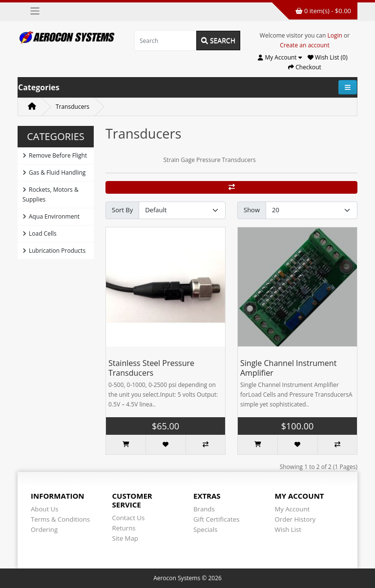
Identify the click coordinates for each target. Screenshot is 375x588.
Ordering (44, 529)
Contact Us (129, 518)
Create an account (305, 45)
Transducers (73, 107)
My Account (292, 509)
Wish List (288, 529)
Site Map (125, 538)
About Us (44, 509)
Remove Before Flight (55, 155)
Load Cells (40, 233)
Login (335, 35)
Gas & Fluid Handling (54, 172)
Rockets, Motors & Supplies (51, 194)
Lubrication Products (54, 251)
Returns (124, 528)
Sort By (122, 210)
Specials (205, 529)
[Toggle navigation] (35, 11)
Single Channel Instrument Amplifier (288, 368)
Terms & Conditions (60, 519)
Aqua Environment (51, 216)
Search (218, 40)
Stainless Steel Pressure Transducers (151, 368)
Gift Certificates (216, 519)
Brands (204, 509)
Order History (295, 519)
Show (252, 210)
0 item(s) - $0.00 (323, 11)
